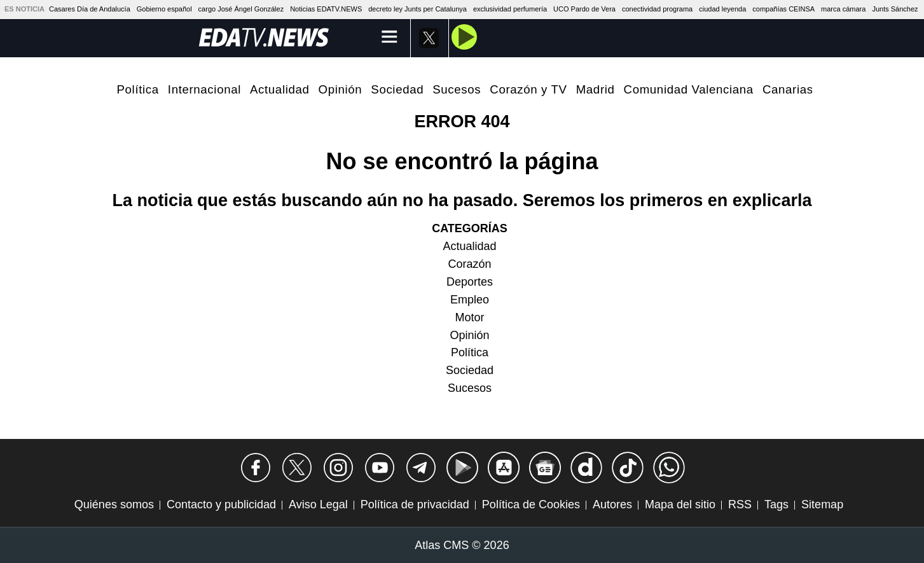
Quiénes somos (114, 504)
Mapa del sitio (680, 504)
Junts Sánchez (895, 9)
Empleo (470, 300)
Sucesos (457, 89)
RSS (740, 504)
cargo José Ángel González (241, 9)
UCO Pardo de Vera (584, 9)
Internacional (204, 89)
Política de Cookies (531, 504)
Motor (469, 317)
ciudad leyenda (722, 9)
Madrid (596, 89)
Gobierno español (164, 9)
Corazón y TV (528, 89)
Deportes (470, 282)
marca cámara (843, 9)
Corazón (469, 264)
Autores (612, 504)
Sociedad (397, 89)
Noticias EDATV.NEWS (326, 9)
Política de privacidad (415, 504)
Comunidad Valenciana (689, 89)
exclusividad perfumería (510, 9)
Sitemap (822, 504)
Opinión (341, 89)
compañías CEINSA (783, 9)
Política (138, 89)
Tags (776, 504)
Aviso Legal (318, 504)
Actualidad (280, 89)
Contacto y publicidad (221, 504)
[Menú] (390, 38)
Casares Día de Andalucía (90, 9)
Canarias (788, 89)
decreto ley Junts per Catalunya (417, 9)
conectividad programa (657, 9)
